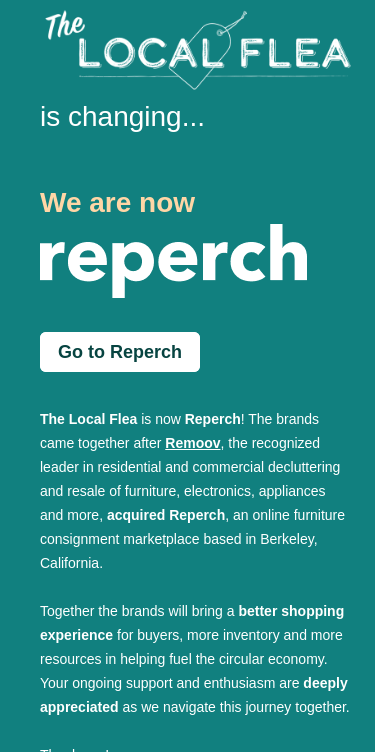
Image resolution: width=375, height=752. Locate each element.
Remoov (192, 443)
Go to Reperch (120, 352)
